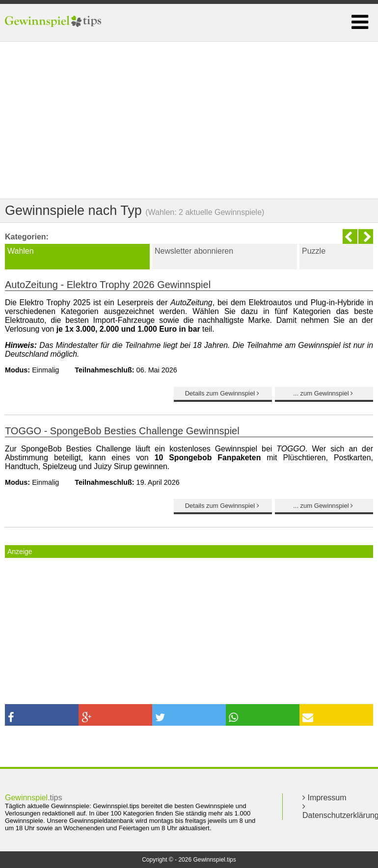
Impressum (324, 798)
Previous (350, 237)
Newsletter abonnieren (194, 251)
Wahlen (21, 251)
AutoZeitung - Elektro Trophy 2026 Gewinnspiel (108, 285)
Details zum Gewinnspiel (223, 393)
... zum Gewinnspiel (324, 393)
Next (366, 237)
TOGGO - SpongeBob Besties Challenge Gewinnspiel (122, 431)
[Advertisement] (189, 120)
